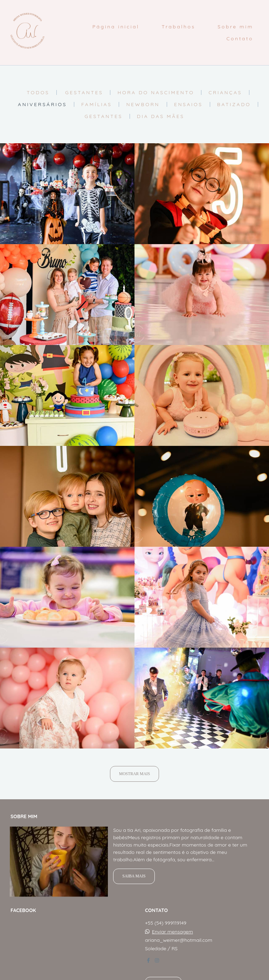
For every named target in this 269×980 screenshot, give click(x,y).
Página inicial (116, 27)
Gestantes (84, 92)
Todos (38, 92)
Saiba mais (134, 872)
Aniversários (42, 104)
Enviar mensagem (173, 928)
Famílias (97, 104)
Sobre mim (235, 27)
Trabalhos (179, 27)
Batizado (234, 104)
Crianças (225, 92)
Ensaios (188, 104)
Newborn (143, 104)
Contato (240, 39)
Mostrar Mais (134, 774)
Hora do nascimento (156, 92)
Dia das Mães (161, 116)
